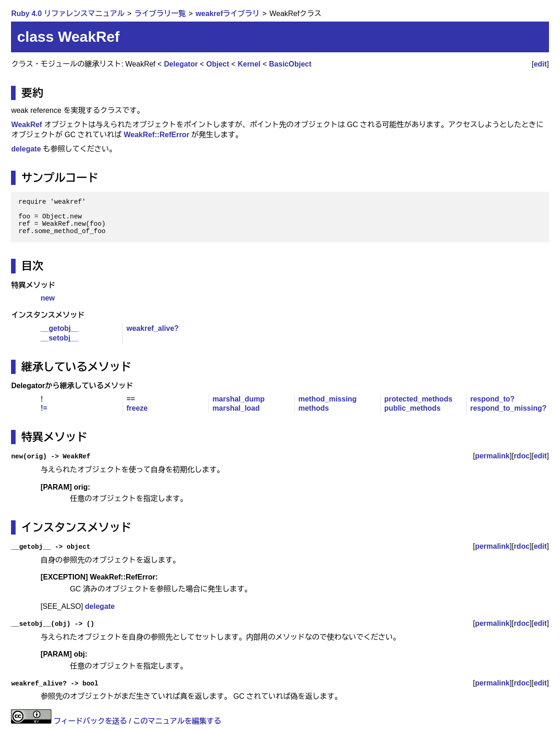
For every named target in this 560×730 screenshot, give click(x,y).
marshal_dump (238, 399)
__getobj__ (60, 328)
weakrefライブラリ (227, 14)
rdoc (522, 456)
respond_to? (492, 399)
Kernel (249, 64)
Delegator (181, 64)
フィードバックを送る (90, 721)
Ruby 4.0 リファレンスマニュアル (68, 14)
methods (313, 408)
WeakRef (26, 125)
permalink (493, 456)
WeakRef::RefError (157, 135)
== (131, 399)
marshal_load (236, 408)
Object (218, 64)
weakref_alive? (153, 328)
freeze (137, 408)
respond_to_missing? (508, 408)
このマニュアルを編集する (177, 721)
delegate (26, 149)
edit (540, 64)
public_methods (413, 408)
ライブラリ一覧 (160, 14)
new (47, 298)
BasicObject (290, 64)
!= (44, 408)
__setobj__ (59, 338)
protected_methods (418, 399)
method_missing (327, 399)
